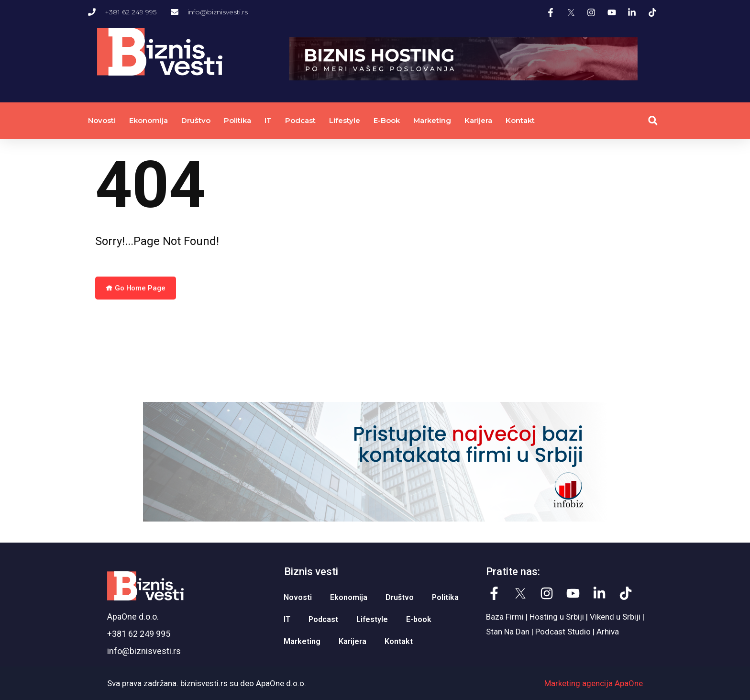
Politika (237, 120)
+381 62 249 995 (139, 634)
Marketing (432, 120)
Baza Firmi (505, 617)
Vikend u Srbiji (615, 617)
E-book (387, 120)
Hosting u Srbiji (557, 617)
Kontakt (520, 120)
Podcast (300, 120)
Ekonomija (149, 120)
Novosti (102, 120)
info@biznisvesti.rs (144, 651)
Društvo (196, 120)
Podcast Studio (563, 632)
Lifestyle (345, 120)
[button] (653, 121)
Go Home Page (136, 288)
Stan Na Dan (508, 632)
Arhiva (608, 632)
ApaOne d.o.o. (133, 617)
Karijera (478, 120)
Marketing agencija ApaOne (594, 683)
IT (268, 120)
